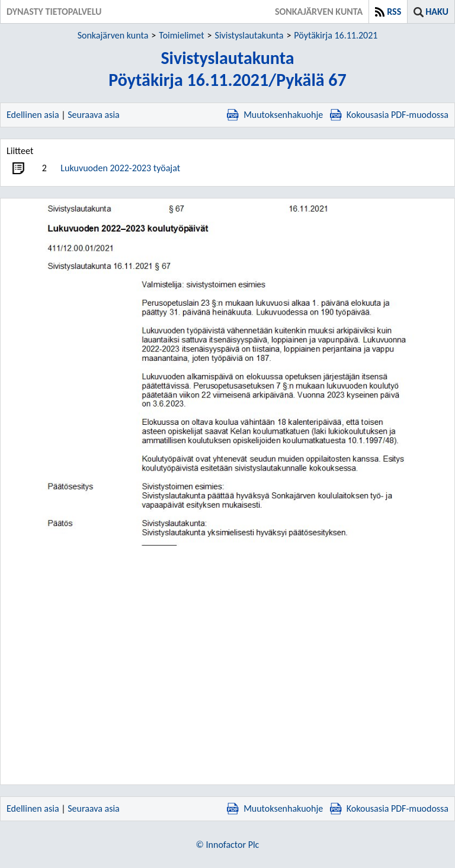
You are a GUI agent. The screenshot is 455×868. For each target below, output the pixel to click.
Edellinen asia (33, 115)
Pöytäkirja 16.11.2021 (336, 35)
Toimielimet (181, 35)
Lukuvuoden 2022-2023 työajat (120, 168)
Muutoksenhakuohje (275, 115)
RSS (394, 12)
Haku (437, 12)
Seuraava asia (94, 115)
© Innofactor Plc (228, 845)
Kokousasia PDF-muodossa (389, 115)
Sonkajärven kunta (113, 35)
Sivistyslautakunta (249, 35)
